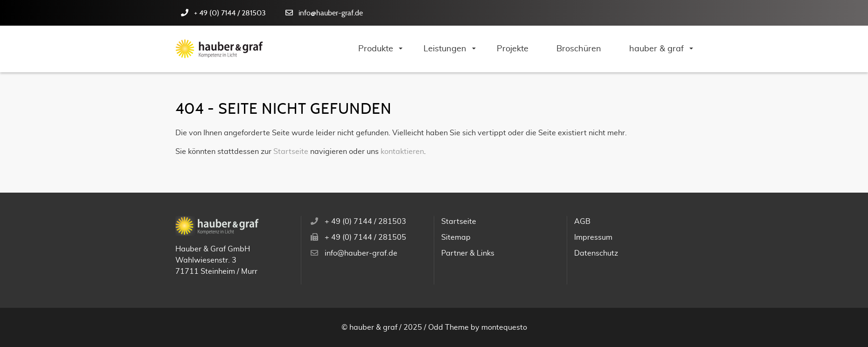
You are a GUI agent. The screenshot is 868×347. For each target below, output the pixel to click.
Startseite (291, 152)
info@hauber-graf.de (331, 13)
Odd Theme (448, 327)
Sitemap (456, 237)
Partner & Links (468, 253)
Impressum (593, 237)
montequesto (504, 327)
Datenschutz (596, 253)
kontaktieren (402, 152)
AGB (582, 222)
